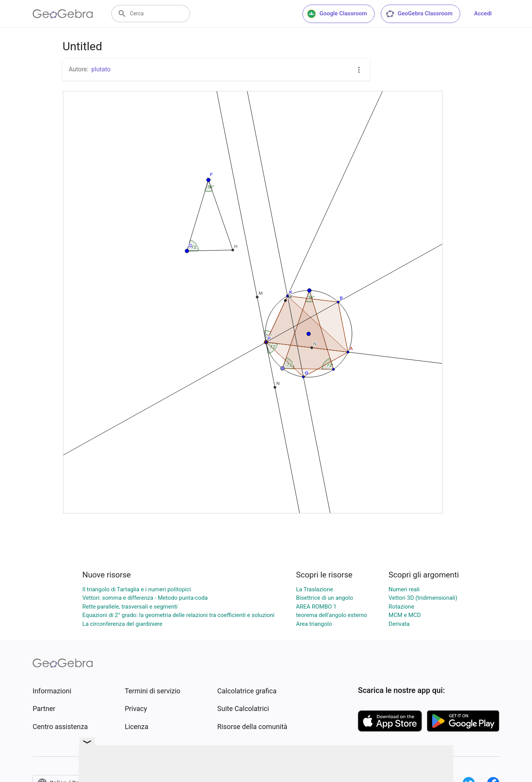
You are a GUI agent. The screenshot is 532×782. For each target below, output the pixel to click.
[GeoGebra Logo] (63, 14)
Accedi (483, 13)
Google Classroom (337, 14)
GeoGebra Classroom (419, 14)
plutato (101, 69)
